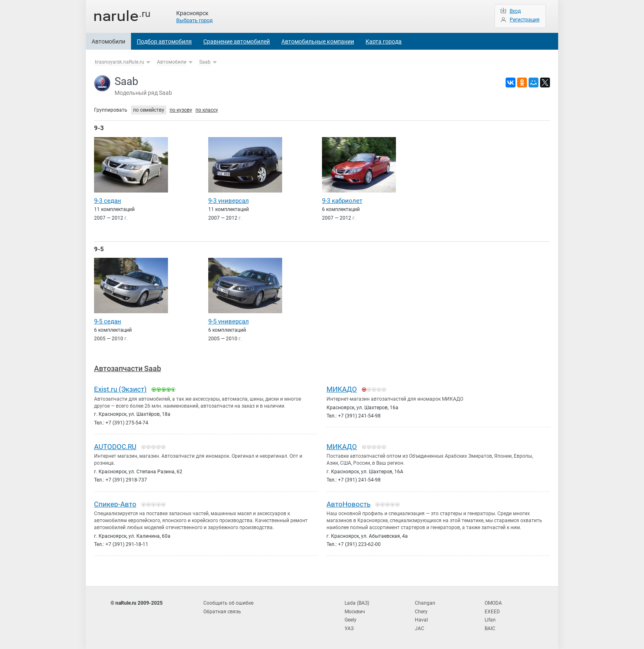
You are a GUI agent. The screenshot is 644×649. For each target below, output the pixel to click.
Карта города (384, 41)
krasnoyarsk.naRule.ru (120, 62)
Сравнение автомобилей (237, 41)
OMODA (493, 603)
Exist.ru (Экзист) (120, 389)
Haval (421, 620)
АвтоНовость (348, 504)
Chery (421, 612)
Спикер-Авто (115, 504)
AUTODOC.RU (115, 447)
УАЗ (349, 628)
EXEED (492, 612)
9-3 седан (108, 201)
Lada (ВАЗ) (357, 603)
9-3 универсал (229, 201)
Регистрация (525, 20)
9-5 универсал (229, 321)
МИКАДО (342, 389)
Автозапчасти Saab (128, 368)
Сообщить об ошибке (228, 603)
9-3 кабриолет (342, 201)
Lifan (490, 620)
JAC (420, 628)
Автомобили (108, 41)
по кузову (181, 110)
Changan (425, 603)
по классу (207, 110)
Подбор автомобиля (164, 41)
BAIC (490, 628)
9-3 (99, 128)
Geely (351, 620)
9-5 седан (108, 321)
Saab (205, 62)
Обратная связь (222, 612)
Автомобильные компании (318, 41)
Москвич (355, 612)
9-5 (99, 249)
